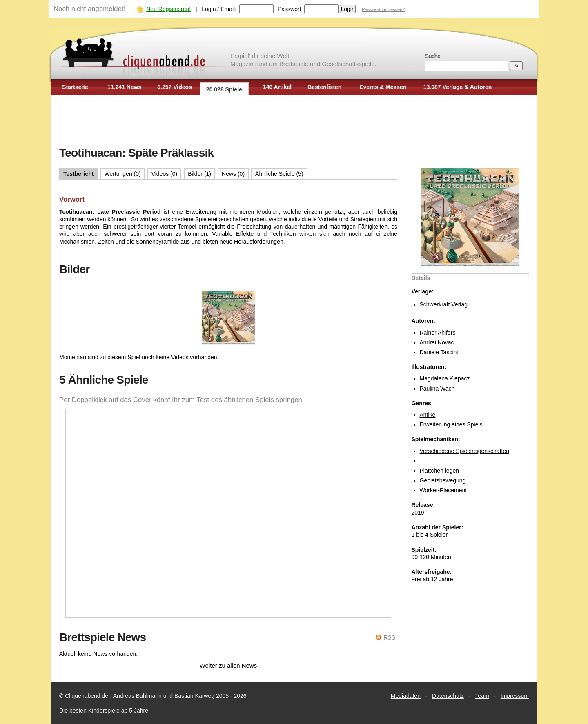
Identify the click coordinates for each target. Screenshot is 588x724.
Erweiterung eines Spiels (451, 424)
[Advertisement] (294, 122)
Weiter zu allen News (228, 665)
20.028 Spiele (224, 89)
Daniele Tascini (439, 352)
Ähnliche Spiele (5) (279, 174)
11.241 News (124, 87)
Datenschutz (448, 696)
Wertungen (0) (122, 174)
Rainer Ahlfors (438, 333)
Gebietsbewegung (443, 480)
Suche (433, 56)
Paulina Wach (437, 389)
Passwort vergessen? (383, 9)
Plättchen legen (440, 471)
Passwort (290, 9)
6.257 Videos (175, 87)
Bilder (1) (199, 174)
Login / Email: (219, 9)
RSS (389, 637)
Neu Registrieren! (168, 9)
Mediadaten (406, 696)
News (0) (233, 174)
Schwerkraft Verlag (444, 304)
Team (482, 696)
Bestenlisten (324, 87)
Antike (428, 415)
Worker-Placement (443, 490)
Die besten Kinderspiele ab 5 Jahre (104, 711)
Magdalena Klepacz (445, 378)
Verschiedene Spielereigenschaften (465, 451)
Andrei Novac (437, 342)
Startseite (75, 87)
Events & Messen (383, 87)
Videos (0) (165, 174)
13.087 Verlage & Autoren (458, 87)
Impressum (515, 696)
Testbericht (78, 174)
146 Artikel (277, 87)
